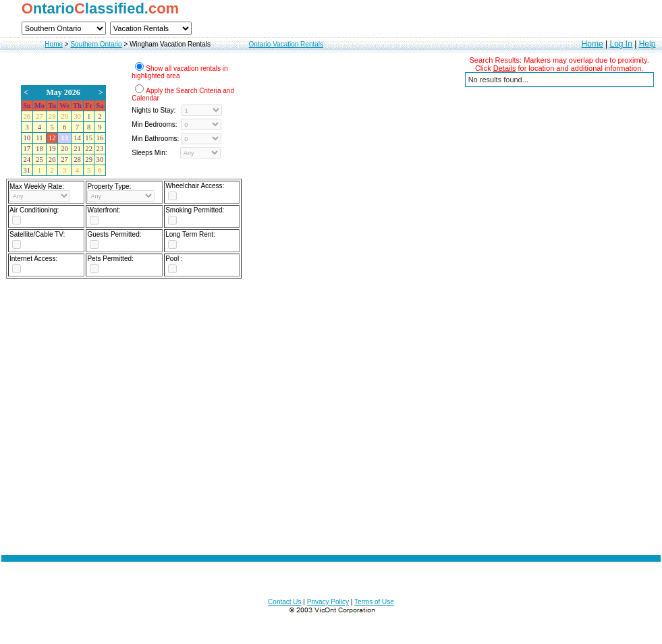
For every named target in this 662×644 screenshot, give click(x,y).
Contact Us (284, 602)
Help (647, 44)
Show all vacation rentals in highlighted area (180, 72)
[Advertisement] (331, 413)
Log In (620, 44)
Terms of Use (374, 602)
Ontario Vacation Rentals (286, 44)
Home (54, 44)
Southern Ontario (96, 44)
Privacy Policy (328, 602)
